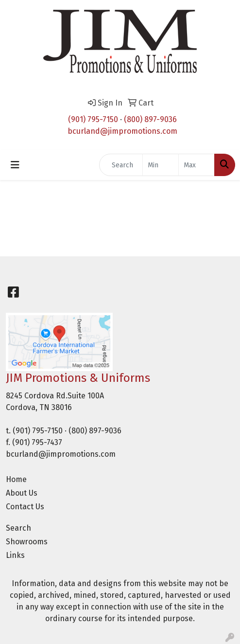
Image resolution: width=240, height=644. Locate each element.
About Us (22, 493)
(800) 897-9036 (150, 119)
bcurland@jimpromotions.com (122, 131)
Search (18, 528)
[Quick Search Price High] (197, 165)
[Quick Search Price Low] (161, 165)
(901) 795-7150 (93, 119)
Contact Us (25, 507)
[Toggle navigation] (15, 165)
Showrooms (27, 542)
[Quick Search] (121, 165)
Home (16, 479)
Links (15, 555)
